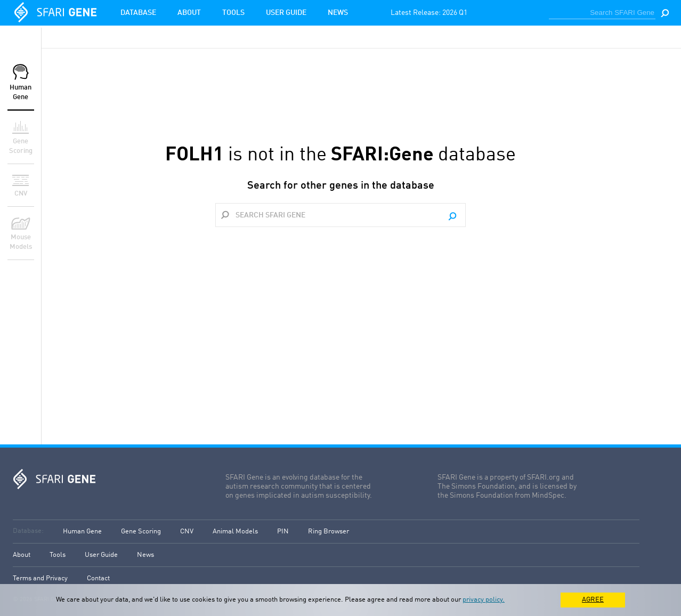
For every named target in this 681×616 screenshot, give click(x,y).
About (189, 13)
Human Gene (82, 532)
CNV (187, 532)
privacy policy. (484, 600)
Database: (28, 531)
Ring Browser (329, 532)
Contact (98, 578)
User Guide (286, 13)
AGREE (593, 600)
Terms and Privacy (40, 578)
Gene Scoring (141, 532)
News (338, 13)
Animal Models (235, 532)
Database (138, 13)
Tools (233, 13)
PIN (283, 532)
